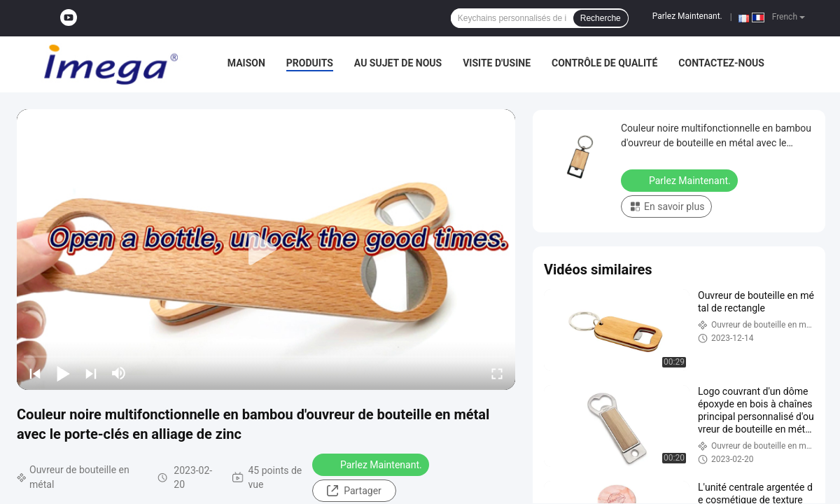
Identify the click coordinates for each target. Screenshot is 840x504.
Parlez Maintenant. (687, 16)
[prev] (35, 373)
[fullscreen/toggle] (497, 373)
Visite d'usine (497, 63)
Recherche (601, 18)
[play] (266, 249)
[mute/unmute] (119, 373)
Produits (310, 63)
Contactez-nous (721, 63)
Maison (246, 63)
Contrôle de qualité (604, 63)
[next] (91, 373)
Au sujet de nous (398, 63)
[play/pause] (63, 373)
